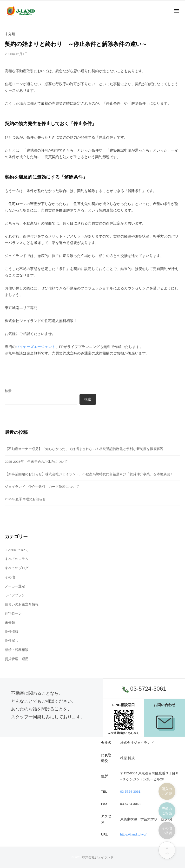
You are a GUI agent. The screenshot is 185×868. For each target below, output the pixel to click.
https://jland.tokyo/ (133, 834)
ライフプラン (15, 595)
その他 (10, 577)
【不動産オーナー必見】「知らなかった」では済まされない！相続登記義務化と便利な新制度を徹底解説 (84, 449)
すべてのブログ (17, 568)
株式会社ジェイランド (98, 857)
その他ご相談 (167, 830)
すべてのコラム (17, 559)
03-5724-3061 (144, 689)
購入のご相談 (167, 791)
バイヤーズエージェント (36, 347)
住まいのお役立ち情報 (22, 604)
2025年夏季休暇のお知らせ (25, 499)
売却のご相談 (167, 811)
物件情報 (12, 632)
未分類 (10, 623)
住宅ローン (13, 614)
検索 (8, 391)
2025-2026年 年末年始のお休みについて (36, 462)
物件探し (12, 641)
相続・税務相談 (17, 650)
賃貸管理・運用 (17, 659)
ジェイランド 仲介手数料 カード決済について (42, 487)
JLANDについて (17, 550)
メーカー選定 (15, 586)
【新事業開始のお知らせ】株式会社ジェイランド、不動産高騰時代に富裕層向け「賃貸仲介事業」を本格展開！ (89, 474)
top (167, 851)
